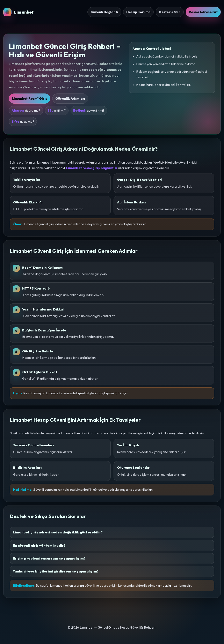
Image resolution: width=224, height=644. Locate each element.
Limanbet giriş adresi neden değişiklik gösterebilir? (58, 532)
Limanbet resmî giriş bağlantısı (92, 168)
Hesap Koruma (138, 12)
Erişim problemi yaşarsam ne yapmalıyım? (49, 558)
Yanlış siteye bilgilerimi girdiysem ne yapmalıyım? (56, 571)
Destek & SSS (170, 12)
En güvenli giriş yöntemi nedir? (39, 545)
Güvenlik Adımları (70, 98)
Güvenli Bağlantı (104, 12)
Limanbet (19, 12)
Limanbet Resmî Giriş (30, 98)
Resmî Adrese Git (203, 12)
